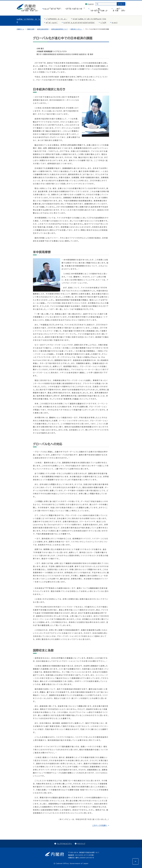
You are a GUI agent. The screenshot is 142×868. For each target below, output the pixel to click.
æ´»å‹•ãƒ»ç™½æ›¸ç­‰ (99, 10)
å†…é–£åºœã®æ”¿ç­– (30, 10)
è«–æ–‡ (115, 23)
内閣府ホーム (20, 29)
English (91, 4)
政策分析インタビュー (76, 29)
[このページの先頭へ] (135, 861)
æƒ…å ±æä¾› (119, 10)
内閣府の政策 (31, 29)
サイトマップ (81, 844)
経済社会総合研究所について (60, 29)
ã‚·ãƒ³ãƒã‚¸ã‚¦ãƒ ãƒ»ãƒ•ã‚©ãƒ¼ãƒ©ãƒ (79, 23)
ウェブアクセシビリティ (64, 844)
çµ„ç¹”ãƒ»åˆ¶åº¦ (52, 9)
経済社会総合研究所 (43, 29)
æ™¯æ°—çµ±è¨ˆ (52, 23)
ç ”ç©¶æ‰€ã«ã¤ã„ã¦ (57, 19)
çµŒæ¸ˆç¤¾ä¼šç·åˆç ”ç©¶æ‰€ (33, 21)
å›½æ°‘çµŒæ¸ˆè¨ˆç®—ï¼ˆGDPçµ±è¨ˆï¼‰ (89, 19)
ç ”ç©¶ (103, 23)
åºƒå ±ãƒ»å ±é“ (76, 9)
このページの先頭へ (100, 825)
